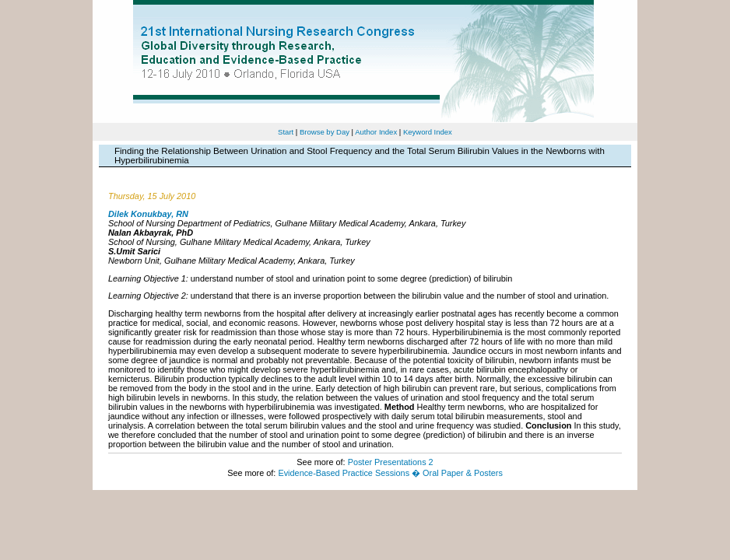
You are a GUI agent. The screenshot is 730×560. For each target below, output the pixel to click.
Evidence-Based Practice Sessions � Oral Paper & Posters (390, 473)
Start (286, 132)
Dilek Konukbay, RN (148, 214)
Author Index (376, 132)
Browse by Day (325, 132)
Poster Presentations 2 (391, 462)
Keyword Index (428, 132)
